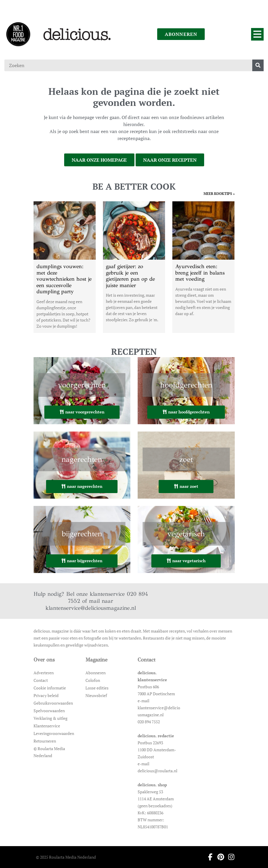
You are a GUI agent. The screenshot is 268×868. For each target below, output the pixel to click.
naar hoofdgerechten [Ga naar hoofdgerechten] (186, 412)
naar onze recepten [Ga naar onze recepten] (170, 160)
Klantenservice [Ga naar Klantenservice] (47, 726)
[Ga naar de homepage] (18, 34)
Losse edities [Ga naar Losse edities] (97, 688)
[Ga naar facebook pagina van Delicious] (209, 857)
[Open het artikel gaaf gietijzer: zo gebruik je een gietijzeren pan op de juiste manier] (134, 267)
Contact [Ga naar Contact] (41, 680)
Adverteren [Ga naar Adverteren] (44, 673)
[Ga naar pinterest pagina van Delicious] (219, 857)
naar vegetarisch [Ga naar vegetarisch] (186, 561)
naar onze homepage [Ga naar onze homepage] (99, 160)
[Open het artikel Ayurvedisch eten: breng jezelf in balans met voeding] (203, 267)
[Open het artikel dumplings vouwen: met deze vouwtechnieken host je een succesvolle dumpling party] (65, 267)
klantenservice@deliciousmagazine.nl (91, 608)
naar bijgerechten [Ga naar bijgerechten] (82, 561)
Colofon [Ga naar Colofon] (93, 680)
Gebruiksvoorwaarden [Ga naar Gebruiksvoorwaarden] (53, 703)
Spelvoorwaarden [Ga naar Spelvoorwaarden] (49, 711)
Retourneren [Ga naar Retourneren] (45, 741)
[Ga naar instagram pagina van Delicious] (230, 857)
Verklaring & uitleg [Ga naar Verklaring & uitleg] (50, 718)
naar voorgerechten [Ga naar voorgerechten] (82, 412)
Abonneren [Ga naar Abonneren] (96, 673)
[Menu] (257, 34)
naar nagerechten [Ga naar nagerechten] (82, 486)
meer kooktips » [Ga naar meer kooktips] (219, 194)
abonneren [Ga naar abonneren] (181, 34)
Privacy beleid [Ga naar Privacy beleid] (46, 695)
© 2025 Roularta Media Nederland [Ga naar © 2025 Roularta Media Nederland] (66, 857)
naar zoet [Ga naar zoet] (186, 486)
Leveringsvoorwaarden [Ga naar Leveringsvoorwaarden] (54, 733)
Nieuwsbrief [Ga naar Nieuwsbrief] (96, 695)
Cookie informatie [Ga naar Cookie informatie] (50, 688)
